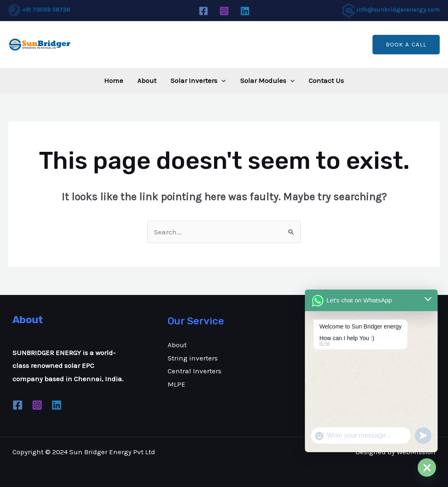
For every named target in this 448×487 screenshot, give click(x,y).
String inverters (193, 358)
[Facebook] (203, 11)
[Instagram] (224, 11)
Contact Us (326, 80)
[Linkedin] (245, 11)
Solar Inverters (198, 80)
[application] (222, 80)
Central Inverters (195, 371)
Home (114, 80)
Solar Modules (267, 80)
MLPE (177, 384)
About (147, 80)
